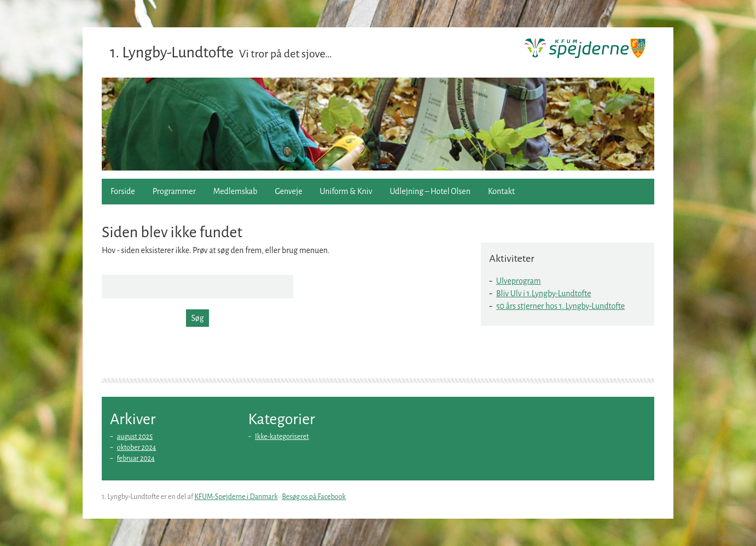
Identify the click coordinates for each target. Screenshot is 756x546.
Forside (123, 191)
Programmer (174, 191)
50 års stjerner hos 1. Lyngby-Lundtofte (560, 306)
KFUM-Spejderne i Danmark (236, 497)
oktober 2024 (137, 448)
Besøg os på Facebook (314, 497)
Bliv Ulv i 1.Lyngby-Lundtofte (544, 293)
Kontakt (501, 191)
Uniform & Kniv (346, 191)
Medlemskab (235, 191)
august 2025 (135, 437)
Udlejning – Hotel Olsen (430, 191)
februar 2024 (136, 459)
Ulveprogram (519, 281)
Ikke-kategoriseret (282, 437)
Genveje (288, 191)
